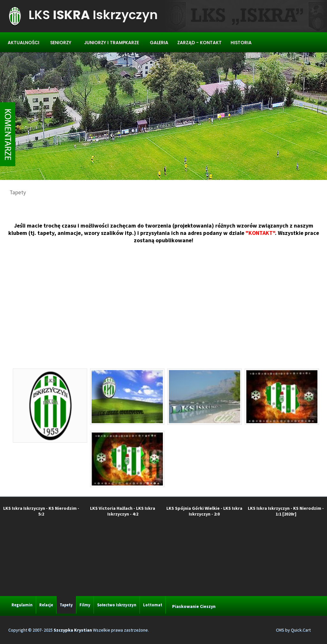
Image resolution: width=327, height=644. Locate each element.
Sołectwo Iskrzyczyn (117, 605)
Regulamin (22, 605)
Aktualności (23, 43)
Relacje (46, 605)
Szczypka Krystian (73, 630)
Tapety (66, 605)
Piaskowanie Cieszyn (194, 606)
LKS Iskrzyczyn (93, 15)
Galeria (159, 43)
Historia (241, 43)
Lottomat (153, 605)
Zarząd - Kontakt (199, 43)
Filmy (85, 605)
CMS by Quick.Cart (293, 630)
